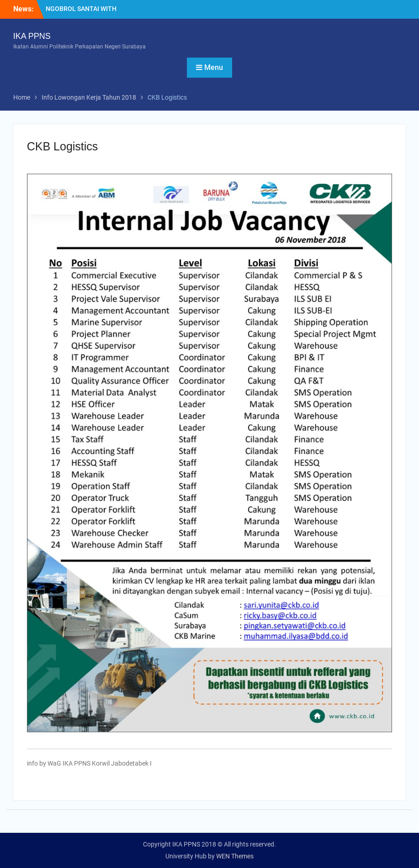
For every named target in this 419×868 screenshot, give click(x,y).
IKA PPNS (32, 36)
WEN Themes (235, 856)
